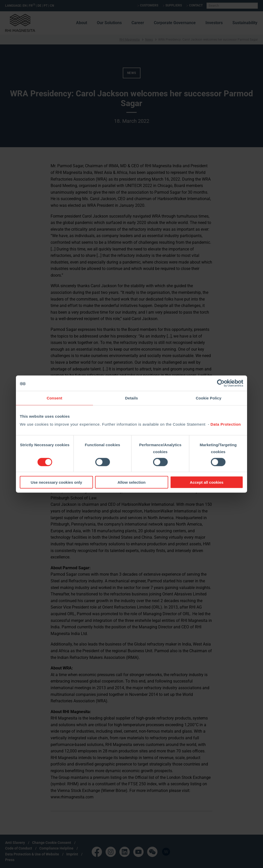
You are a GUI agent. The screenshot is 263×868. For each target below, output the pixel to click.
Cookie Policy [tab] (209, 398)
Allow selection (131, 482)
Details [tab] (131, 398)
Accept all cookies (207, 482)
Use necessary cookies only (56, 482)
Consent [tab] (55, 398)
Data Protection (226, 424)
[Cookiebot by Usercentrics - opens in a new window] (221, 383)
